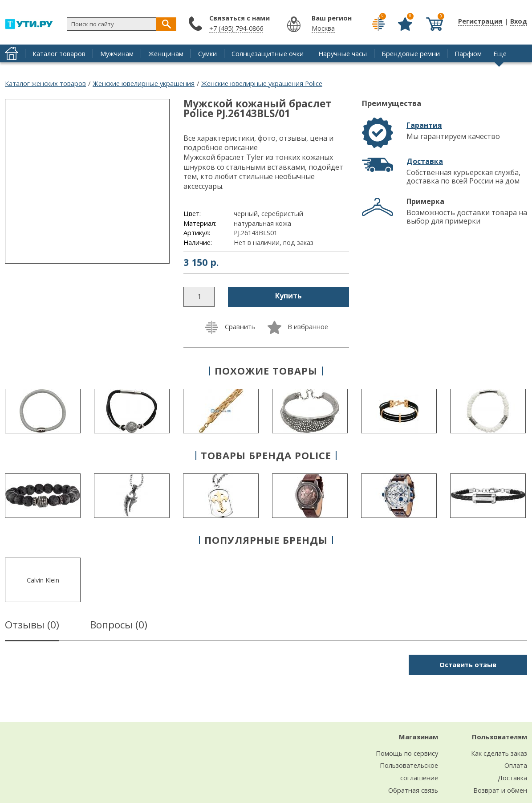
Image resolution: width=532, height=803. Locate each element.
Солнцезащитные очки (268, 53)
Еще (500, 53)
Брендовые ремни (411, 53)
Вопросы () (119, 626)
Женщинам (166, 53)
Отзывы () (32, 626)
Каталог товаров (59, 53)
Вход (519, 21)
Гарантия (424, 125)
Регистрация (480, 21)
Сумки (207, 53)
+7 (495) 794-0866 (236, 28)
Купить (288, 296)
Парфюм (468, 53)
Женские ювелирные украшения (144, 83)
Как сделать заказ (499, 753)
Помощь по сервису (407, 753)
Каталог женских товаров (45, 83)
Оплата (516, 765)
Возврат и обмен (500, 790)
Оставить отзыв (468, 664)
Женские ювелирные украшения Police (262, 83)
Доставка (425, 161)
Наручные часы (343, 53)
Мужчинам (117, 53)
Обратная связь (413, 790)
